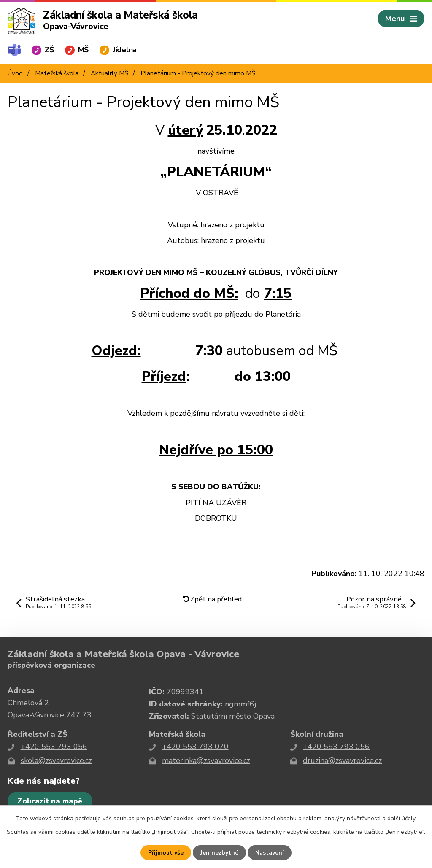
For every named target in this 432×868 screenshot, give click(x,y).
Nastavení (270, 853)
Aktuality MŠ (109, 73)
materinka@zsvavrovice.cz (206, 760)
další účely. (402, 818)
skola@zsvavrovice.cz (56, 760)
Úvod (15, 73)
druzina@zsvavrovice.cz (342, 760)
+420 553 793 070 (195, 747)
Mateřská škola (57, 73)
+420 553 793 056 (54, 747)
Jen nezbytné (219, 853)
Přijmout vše (166, 853)
